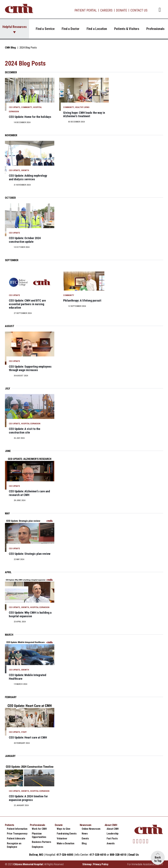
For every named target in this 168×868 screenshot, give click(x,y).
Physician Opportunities (39, 835)
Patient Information (17, 829)
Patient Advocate (16, 839)
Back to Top (158, 859)
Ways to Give (63, 829)
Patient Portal (86, 10)
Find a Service (45, 29)
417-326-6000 (65, 855)
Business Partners (42, 842)
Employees (38, 847)
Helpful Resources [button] (15, 27)
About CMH (113, 829)
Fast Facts (112, 839)
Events (85, 839)
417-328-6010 (98, 855)
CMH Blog (10, 47)
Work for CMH (39, 829)
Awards (111, 843)
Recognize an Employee (14, 845)
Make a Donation (66, 843)
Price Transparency (17, 834)
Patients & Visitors (127, 29)
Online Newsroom (91, 829)
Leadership (112, 834)
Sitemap (87, 864)
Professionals (155, 29)
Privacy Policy (101, 864)
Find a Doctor (70, 29)
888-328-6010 (118, 855)
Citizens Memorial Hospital (28, 864)
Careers (106, 10)
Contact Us (139, 10)
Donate (121, 10)
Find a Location (97, 29)
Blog (84, 843)
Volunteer (62, 839)
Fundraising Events (67, 834)
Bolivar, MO (36, 855)
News (85, 834)
